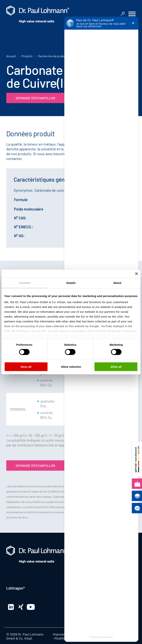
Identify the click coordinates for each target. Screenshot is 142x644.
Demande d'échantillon (35, 98)
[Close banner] (136, 274)
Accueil (11, 56)
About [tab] (117, 283)
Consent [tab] (25, 283)
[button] (132, 14)
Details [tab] (71, 283)
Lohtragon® (16, 588)
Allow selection (71, 367)
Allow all (116, 367)
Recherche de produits (53, 56)
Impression (61, 634)
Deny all (26, 367)
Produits (27, 56)
